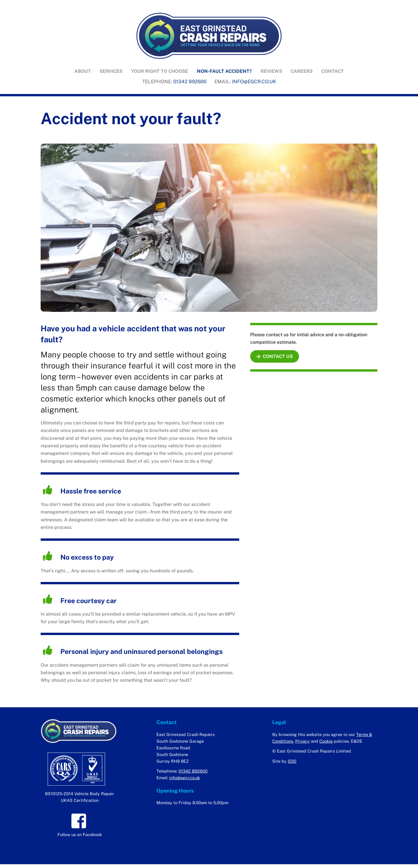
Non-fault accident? (224, 72)
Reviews (271, 72)
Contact (333, 72)
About (83, 72)
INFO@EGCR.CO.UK (254, 82)
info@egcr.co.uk (185, 779)
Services (111, 72)
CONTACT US (275, 358)
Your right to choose (160, 72)
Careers (302, 72)
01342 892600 (190, 82)
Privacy (302, 742)
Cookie (326, 742)
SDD (292, 762)
